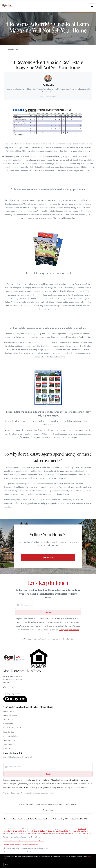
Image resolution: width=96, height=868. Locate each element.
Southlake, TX (82, 829)
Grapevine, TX (17, 831)
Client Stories (8, 724)
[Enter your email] (50, 605)
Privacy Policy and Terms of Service (73, 787)
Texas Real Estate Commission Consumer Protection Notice (21, 844)
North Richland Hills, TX (35, 833)
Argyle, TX (65, 831)
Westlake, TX (47, 833)
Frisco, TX (77, 833)
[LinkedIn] (9, 688)
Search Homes (9, 711)
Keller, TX (26, 831)
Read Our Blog (9, 732)
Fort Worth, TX (16, 833)
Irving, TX (55, 833)
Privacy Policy (48, 810)
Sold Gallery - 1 (9, 740)
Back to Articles (14, 50)
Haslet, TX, (24, 833)
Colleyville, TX (8, 831)
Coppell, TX (7, 833)
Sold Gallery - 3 (9, 749)
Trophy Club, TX (34, 831)
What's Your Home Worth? (13, 728)
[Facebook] (4, 688)
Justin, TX (70, 833)
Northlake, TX (63, 833)
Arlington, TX (87, 833)
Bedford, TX (44, 831)
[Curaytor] (15, 701)
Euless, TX (51, 831)
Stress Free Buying (10, 715)
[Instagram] (13, 688)
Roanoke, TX (84, 831)
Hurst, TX (58, 831)
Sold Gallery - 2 (9, 745)
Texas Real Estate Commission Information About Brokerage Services (24, 841)
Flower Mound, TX (74, 831)
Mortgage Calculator (11, 736)
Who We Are (8, 719)
